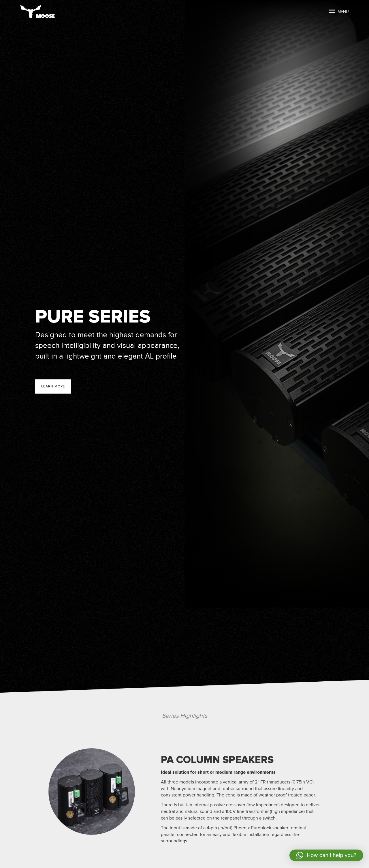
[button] (326, 855)
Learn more (53, 387)
